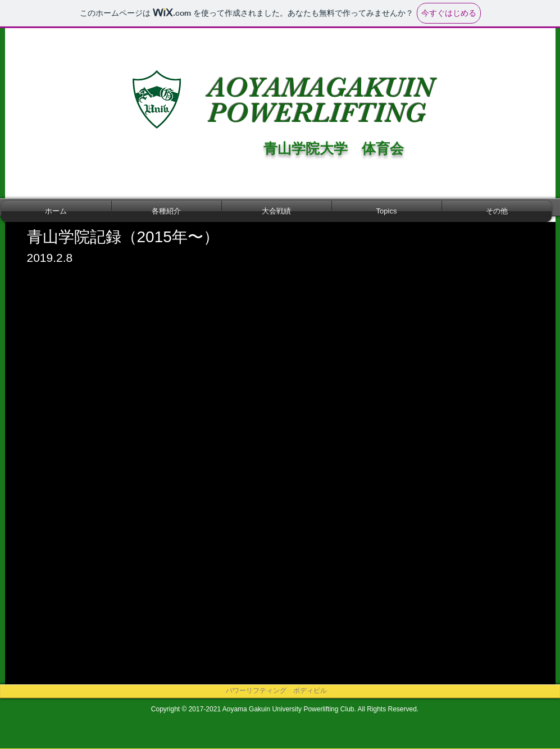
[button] (167, 211)
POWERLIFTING (321, 113)
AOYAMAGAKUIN (321, 87)
